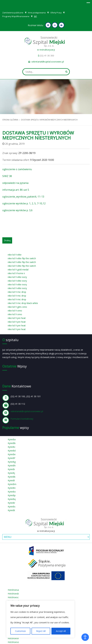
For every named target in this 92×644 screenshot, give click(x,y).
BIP (36, 16)
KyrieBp (12, 495)
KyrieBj (11, 473)
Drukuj (7, 240)
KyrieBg (12, 462)
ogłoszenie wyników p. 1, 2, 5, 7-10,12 (24, 203)
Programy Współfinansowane (16, 16)
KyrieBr (11, 503)
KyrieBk (12, 477)
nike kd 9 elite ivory (17, 277)
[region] (40, 619)
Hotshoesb (13, 594)
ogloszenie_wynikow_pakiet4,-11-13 (23, 197)
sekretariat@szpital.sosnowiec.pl (48, 62)
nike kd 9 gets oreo (17, 307)
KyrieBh (12, 466)
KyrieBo (12, 492)
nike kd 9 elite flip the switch (22, 258)
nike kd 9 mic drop (17, 292)
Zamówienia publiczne (13, 13)
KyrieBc (12, 447)
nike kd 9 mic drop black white (23, 303)
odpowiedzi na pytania (15, 183)
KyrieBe (12, 454)
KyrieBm (12, 484)
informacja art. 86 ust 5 (16, 190)
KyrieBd (12, 451)
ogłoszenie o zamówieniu (17, 169)
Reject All (41, 631)
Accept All (61, 631)
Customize (20, 631)
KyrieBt (11, 510)
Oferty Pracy (56, 13)
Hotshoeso (13, 642)
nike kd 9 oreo (15, 311)
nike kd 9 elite (15, 255)
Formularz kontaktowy (22, 419)
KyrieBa (12, 439)
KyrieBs (12, 507)
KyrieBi (11, 469)
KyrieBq (12, 499)
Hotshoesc (13, 597)
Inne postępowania (37, 13)
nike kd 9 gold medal (18, 270)
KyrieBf (11, 458)
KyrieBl (11, 480)
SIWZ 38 (7, 176)
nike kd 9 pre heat (17, 318)
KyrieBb (12, 443)
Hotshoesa (13, 590)
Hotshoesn (13, 638)
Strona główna (10, 120)
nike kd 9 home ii (16, 273)
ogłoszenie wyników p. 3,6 (17, 210)
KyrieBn (12, 488)
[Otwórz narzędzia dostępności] (85, 637)
